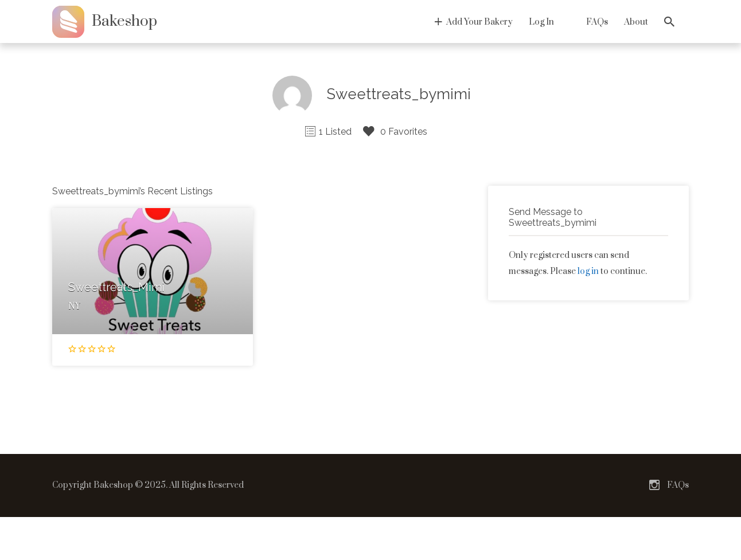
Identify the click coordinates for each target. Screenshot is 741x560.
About (636, 22)
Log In (541, 22)
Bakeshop (124, 21)
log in (588, 271)
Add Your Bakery (479, 22)
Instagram (654, 485)
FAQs (597, 22)
